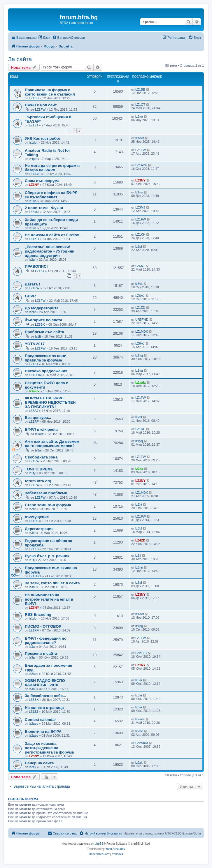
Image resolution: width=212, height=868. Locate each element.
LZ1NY (140, 665)
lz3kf (32, 533)
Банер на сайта (39, 763)
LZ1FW (40, 110)
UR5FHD (142, 320)
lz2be (139, 731)
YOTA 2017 (35, 344)
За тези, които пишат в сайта (52, 583)
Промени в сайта (41, 653)
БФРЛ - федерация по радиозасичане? (46, 641)
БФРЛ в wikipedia (41, 429)
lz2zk (33, 767)
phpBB (99, 844)
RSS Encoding (38, 614)
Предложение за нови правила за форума (46, 358)
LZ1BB (34, 98)
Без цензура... (38, 418)
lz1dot (33, 142)
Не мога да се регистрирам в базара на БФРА (52, 168)
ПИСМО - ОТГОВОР (43, 626)
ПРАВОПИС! (36, 266)
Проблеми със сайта (44, 332)
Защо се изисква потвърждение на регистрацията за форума (49, 748)
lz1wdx (34, 391)
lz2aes (34, 674)
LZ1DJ (34, 521)
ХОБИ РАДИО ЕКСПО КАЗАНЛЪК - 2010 (45, 683)
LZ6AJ (140, 266)
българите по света (43, 320)
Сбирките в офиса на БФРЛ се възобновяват (51, 195)
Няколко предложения (46, 371)
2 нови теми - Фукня (44, 208)
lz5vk (139, 284)
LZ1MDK (142, 331)
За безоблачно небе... (45, 696)
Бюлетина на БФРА (43, 732)
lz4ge (33, 159)
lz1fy (32, 473)
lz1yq (139, 355)
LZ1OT (140, 105)
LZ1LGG (35, 576)
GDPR (30, 296)
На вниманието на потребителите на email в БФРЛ (49, 599)
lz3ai (38, 450)
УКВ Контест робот (43, 139)
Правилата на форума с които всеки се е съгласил (50, 92)
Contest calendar (40, 720)
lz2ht (32, 312)
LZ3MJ (34, 212)
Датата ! (32, 284)
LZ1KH (34, 239)
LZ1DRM (35, 375)
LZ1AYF (35, 174)
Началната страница (44, 708)
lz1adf (39, 434)
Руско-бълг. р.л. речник (47, 556)
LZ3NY (34, 185)
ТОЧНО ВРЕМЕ (39, 469)
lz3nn (139, 567)
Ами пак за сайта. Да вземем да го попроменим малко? (52, 444)
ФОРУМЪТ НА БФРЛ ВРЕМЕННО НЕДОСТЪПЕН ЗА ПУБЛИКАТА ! (50, 402)
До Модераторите (42, 308)
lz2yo (139, 117)
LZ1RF (34, 421)
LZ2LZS (141, 653)
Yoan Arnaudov (115, 849)
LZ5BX (40, 324)
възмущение (37, 517)
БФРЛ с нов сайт (41, 105)
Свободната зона (41, 457)
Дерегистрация (39, 529)
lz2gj (32, 260)
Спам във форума (42, 181)
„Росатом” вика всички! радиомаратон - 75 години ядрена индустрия (50, 251)
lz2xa (139, 469)
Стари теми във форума (48, 505)
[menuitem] (69, 38)
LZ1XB (34, 549)
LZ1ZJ (33, 125)
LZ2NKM (142, 743)
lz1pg (139, 626)
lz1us (33, 201)
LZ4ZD (140, 540)
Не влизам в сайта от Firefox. (52, 235)
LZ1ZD (140, 308)
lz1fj (38, 336)
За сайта (20, 59)
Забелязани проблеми (46, 493)
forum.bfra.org (38, 481)
